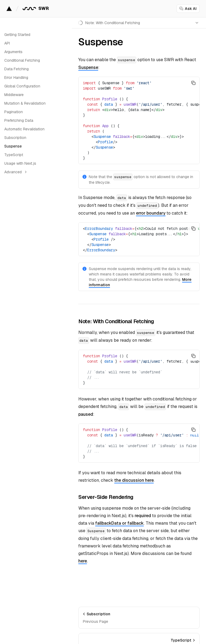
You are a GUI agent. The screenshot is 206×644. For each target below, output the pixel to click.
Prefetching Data (19, 120)
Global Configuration (22, 86)
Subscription (15, 138)
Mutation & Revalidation (25, 103)
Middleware (14, 95)
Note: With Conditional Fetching (116, 321)
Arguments (13, 52)
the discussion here (134, 480)
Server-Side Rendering (106, 497)
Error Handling (16, 78)
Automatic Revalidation (24, 129)
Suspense (13, 146)
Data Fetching (16, 69)
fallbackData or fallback (119, 523)
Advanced (16, 172)
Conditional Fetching (22, 60)
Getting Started (17, 35)
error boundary (151, 213)
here (83, 561)
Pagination (14, 112)
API (7, 43)
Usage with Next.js (20, 163)
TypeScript (14, 155)
